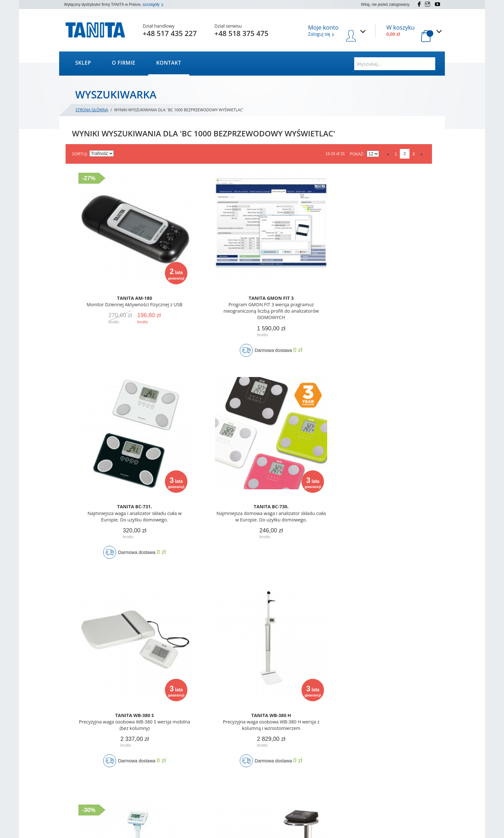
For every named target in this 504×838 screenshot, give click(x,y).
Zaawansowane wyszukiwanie (169, 799)
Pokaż (356, 154)
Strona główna (92, 110)
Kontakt (169, 63)
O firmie (124, 63)
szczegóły (153, 5)
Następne (422, 154)
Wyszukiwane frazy (159, 791)
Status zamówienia (232, 751)
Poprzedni (388, 154)
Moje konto (225, 743)
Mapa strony (153, 783)
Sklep (83, 63)
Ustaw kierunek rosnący (120, 154)
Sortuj (79, 154)
